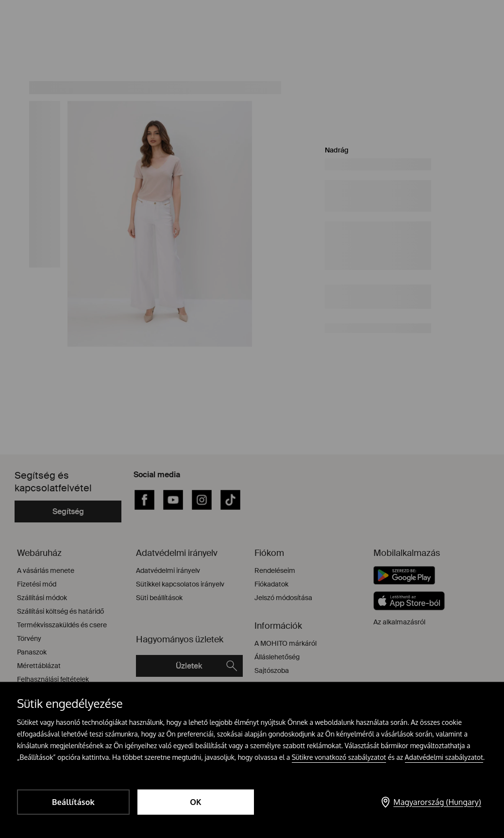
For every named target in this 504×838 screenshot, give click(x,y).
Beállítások (73, 802)
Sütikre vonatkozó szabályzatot (339, 757)
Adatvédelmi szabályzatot (444, 757)
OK (196, 802)
